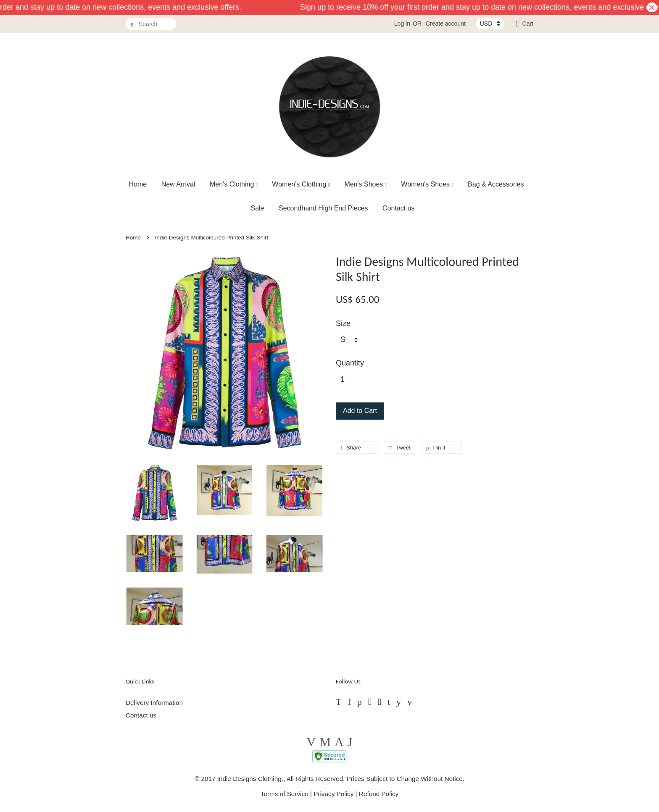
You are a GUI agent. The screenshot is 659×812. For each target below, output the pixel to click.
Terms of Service (285, 794)
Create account (446, 24)
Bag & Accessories (496, 184)
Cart (528, 24)
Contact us (398, 208)
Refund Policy (379, 794)
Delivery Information (154, 703)
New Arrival (178, 184)
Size (343, 323)
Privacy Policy (333, 794)
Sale (257, 208)
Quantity (350, 363)
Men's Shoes (365, 184)
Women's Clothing (301, 184)
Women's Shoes (427, 184)
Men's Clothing (234, 184)
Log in (402, 24)
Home (138, 184)
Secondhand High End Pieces (323, 208)
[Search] (151, 24)
